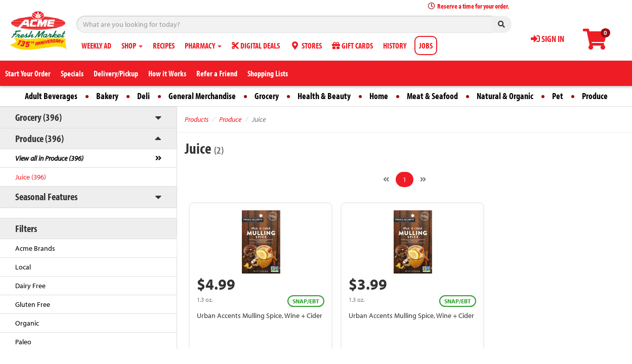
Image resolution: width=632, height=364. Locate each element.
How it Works (167, 73)
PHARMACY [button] (203, 45)
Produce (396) (39, 138)
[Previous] (386, 179)
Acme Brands (35, 248)
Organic (27, 323)
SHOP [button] (132, 45)
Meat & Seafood (432, 96)
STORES (306, 45)
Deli (143, 96)
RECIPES (164, 45)
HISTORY (395, 45)
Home (379, 96)
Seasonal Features (46, 196)
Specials (72, 73)
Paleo (23, 342)
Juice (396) (31, 177)
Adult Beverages (51, 96)
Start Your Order (28, 73)
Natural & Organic (505, 96)
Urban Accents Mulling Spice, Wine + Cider (260, 315)
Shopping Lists (268, 73)
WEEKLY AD (96, 45)
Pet (558, 96)
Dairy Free (30, 286)
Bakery (107, 96)
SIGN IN (547, 39)
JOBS (426, 45)
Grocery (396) (38, 117)
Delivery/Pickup (116, 73)
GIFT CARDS (352, 45)
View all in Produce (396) (49, 158)
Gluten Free (33, 304)
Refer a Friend (217, 73)
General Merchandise (202, 96)
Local (23, 267)
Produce (595, 96)
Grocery (267, 96)
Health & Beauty (324, 96)
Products (197, 119)
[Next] (423, 179)
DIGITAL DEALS (256, 45)
